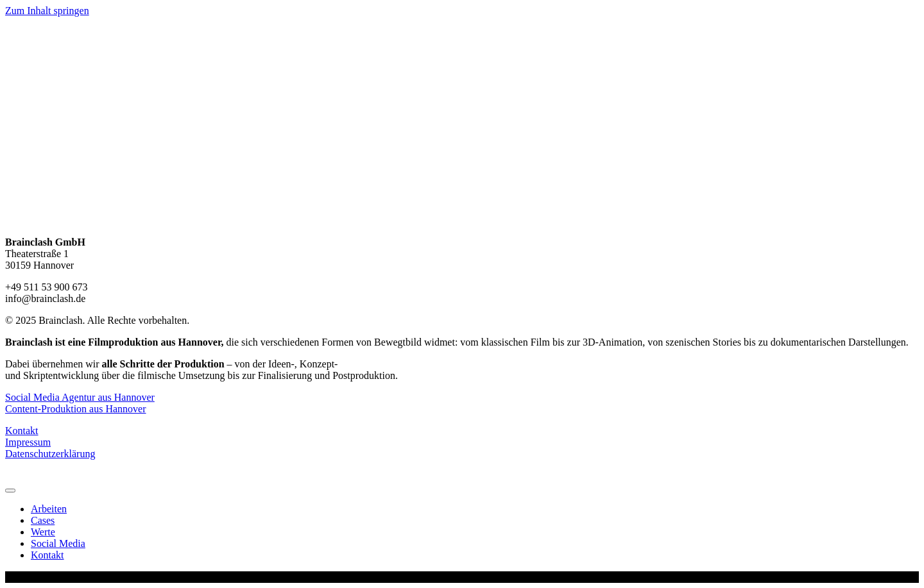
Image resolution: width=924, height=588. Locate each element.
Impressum (28, 442)
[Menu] (10, 491)
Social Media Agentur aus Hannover (80, 397)
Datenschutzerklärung (50, 454)
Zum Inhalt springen (47, 11)
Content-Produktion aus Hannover (76, 409)
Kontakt (22, 431)
